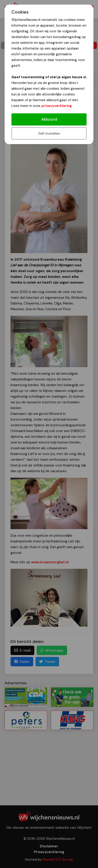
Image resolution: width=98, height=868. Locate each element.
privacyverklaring (57, 106)
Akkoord (49, 119)
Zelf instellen (49, 133)
